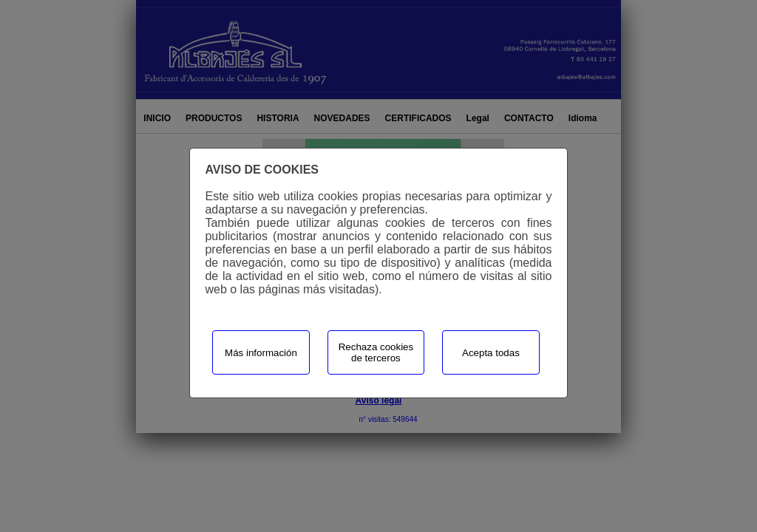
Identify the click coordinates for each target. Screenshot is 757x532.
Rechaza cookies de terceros (376, 352)
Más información (261, 353)
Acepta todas (491, 353)
